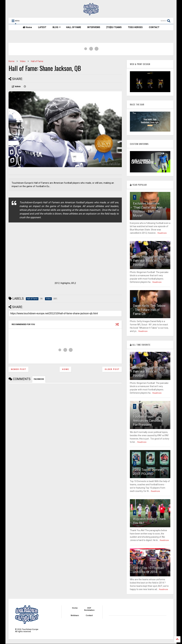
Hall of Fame (37, 61)
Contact (89, 615)
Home (27, 27)
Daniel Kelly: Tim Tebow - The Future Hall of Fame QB (149, 310)
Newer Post (19, 369)
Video (23, 61)
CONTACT (154, 27)
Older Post (112, 369)
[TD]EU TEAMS (114, 27)
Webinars (75, 615)
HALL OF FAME (74, 27)
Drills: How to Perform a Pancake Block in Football (150, 261)
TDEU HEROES (135, 27)
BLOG (57, 27)
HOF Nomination (89, 609)
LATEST (42, 27)
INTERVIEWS (94, 27)
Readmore (162, 233)
